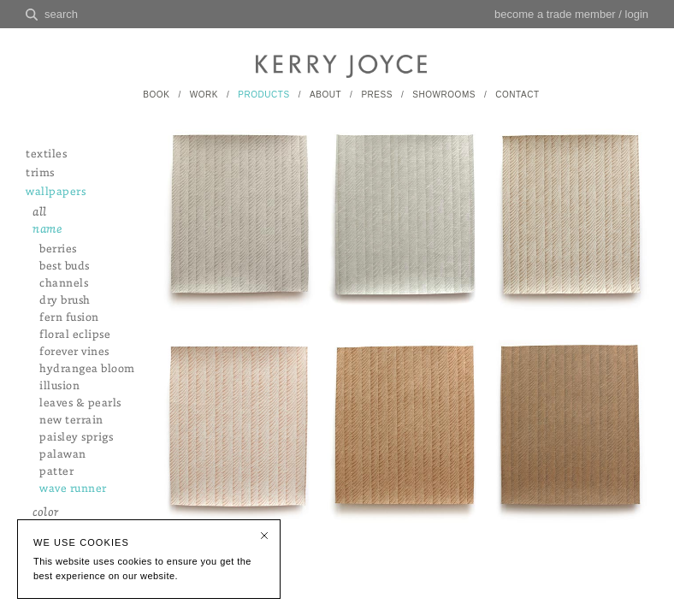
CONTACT (517, 95)
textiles (46, 154)
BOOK (156, 95)
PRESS (377, 95)
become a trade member (555, 14)
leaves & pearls (80, 403)
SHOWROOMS (444, 95)
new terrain (71, 421)
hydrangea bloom (87, 369)
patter (56, 472)
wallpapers (56, 192)
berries (58, 249)
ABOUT (325, 95)
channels (64, 284)
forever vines (74, 352)
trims (40, 173)
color (46, 513)
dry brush (65, 301)
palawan (63, 455)
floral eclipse (75, 335)
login (637, 14)
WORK (204, 95)
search (61, 14)
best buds (65, 267)
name (47, 230)
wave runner (73, 489)
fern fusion (69, 318)
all (40, 213)
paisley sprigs (76, 438)
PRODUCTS (263, 95)
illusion (59, 386)
